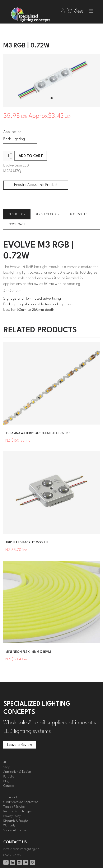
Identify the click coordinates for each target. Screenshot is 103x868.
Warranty (9, 826)
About (7, 762)
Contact (9, 786)
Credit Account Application (21, 802)
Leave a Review (16, 744)
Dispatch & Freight (16, 821)
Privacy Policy (12, 816)
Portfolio (9, 777)
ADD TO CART (31, 156)
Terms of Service (14, 807)
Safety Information (15, 831)
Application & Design (17, 772)
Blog (6, 781)
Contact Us (15, 842)
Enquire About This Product (36, 185)
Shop (7, 767)
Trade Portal (11, 798)
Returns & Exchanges (18, 812)
